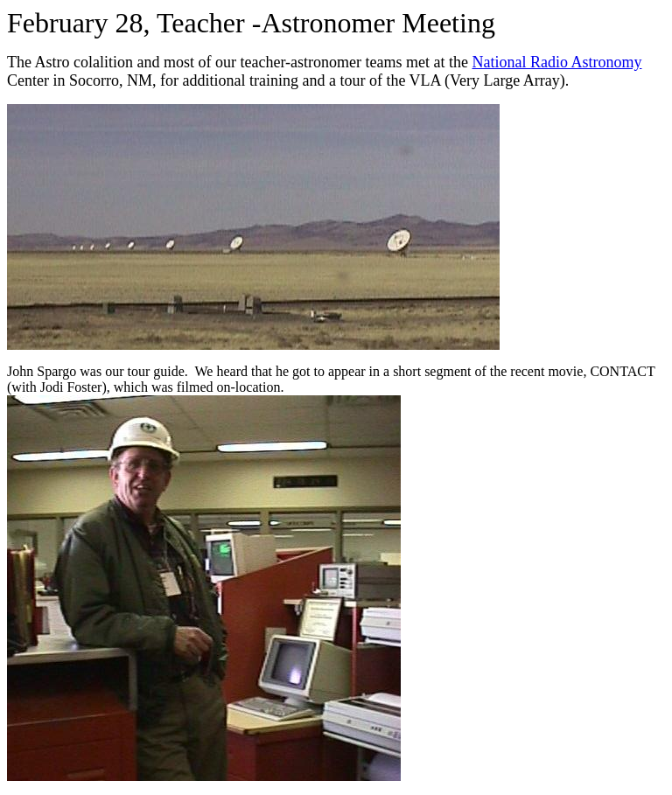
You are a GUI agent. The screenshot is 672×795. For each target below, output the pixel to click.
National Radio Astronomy (556, 62)
